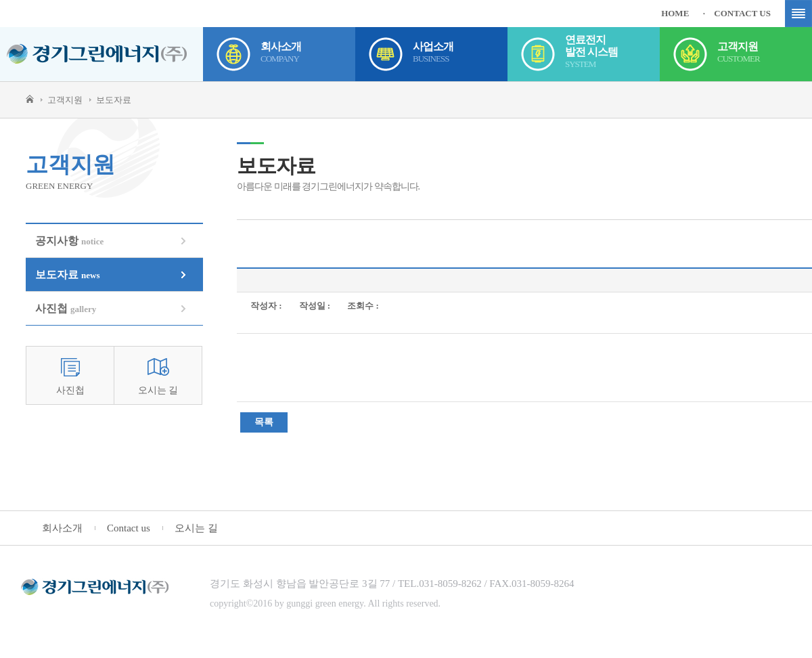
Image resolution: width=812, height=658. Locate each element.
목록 (264, 422)
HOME (675, 13)
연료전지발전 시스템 (612, 54)
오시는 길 (158, 390)
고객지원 (765, 54)
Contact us (129, 528)
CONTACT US (742, 13)
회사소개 (308, 54)
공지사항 (69, 241)
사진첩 (66, 308)
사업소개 (460, 54)
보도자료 (67, 275)
